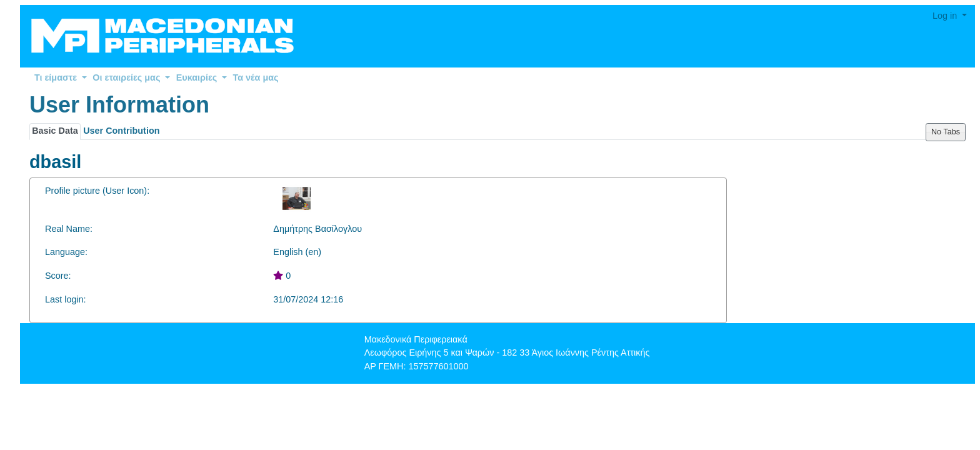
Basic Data (55, 131)
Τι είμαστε (61, 77)
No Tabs (946, 132)
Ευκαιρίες (202, 77)
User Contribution (121, 131)
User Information (119, 105)
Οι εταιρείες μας (131, 77)
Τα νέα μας (256, 77)
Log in (946, 16)
